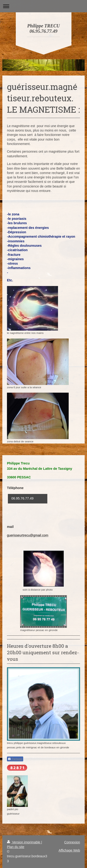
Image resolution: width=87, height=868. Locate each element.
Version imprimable (24, 842)
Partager (15, 759)
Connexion (72, 842)
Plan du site (16, 847)
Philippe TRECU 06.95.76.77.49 (43, 28)
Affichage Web (69, 850)
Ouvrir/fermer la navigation (43, 6)
